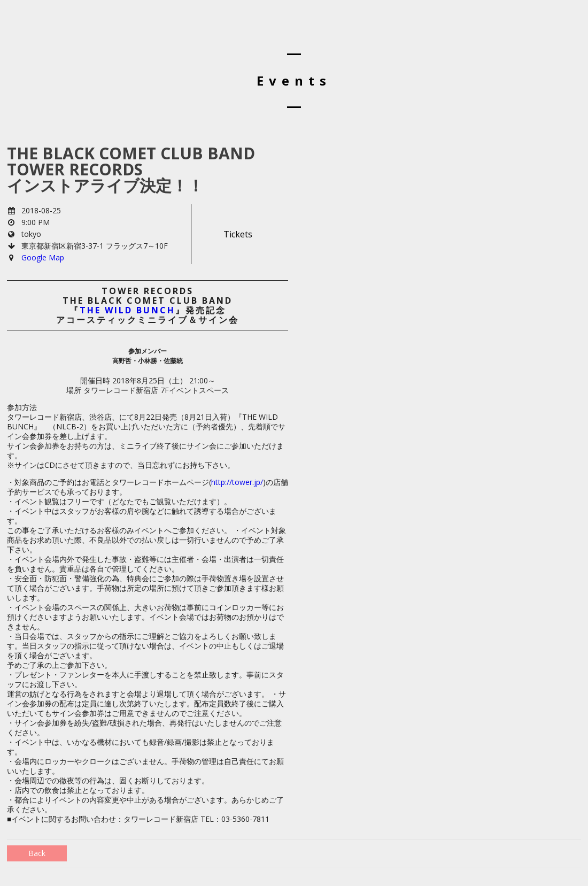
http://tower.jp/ (237, 482)
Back (37, 853)
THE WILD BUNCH (127, 310)
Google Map (43, 257)
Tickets (238, 234)
